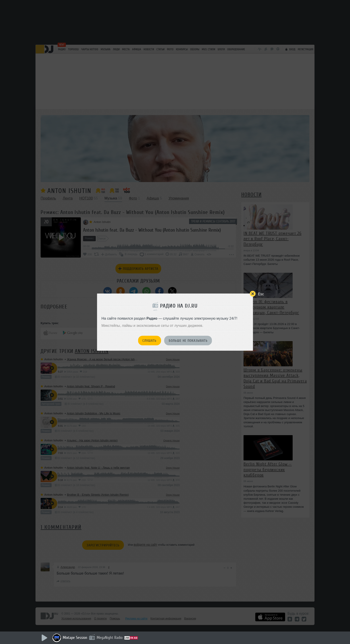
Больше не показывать (188, 341)
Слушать (149, 341)
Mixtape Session (75, 638)
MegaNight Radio (110, 638)
